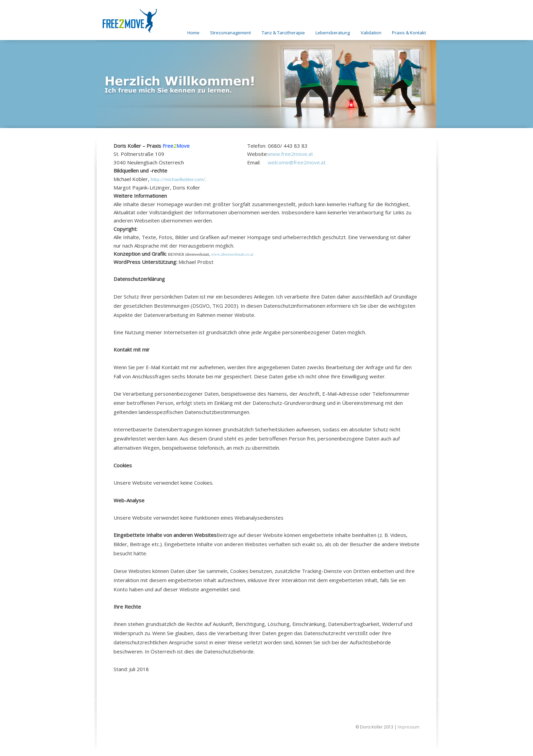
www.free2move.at (290, 154)
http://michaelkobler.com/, (179, 179)
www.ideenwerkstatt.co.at (232, 254)
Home (193, 33)
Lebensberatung (333, 33)
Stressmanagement (230, 33)
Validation (371, 33)
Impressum (409, 727)
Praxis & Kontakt (409, 33)
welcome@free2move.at (297, 162)
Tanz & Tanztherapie (283, 33)
